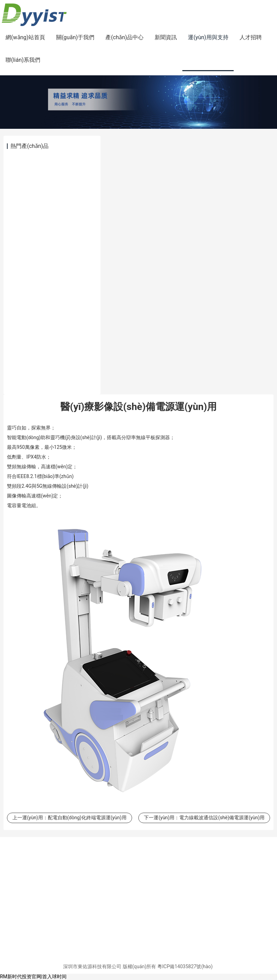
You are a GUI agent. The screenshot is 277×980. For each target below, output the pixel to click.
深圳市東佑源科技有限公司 (92, 966)
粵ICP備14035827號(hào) (185, 966)
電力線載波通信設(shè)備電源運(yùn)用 (222, 818)
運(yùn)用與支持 (208, 37)
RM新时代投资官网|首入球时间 (33, 977)
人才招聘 (251, 37)
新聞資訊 (166, 37)
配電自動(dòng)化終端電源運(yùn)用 (87, 818)
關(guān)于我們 (75, 37)
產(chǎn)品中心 (124, 37)
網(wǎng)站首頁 (25, 37)
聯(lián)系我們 (23, 60)
